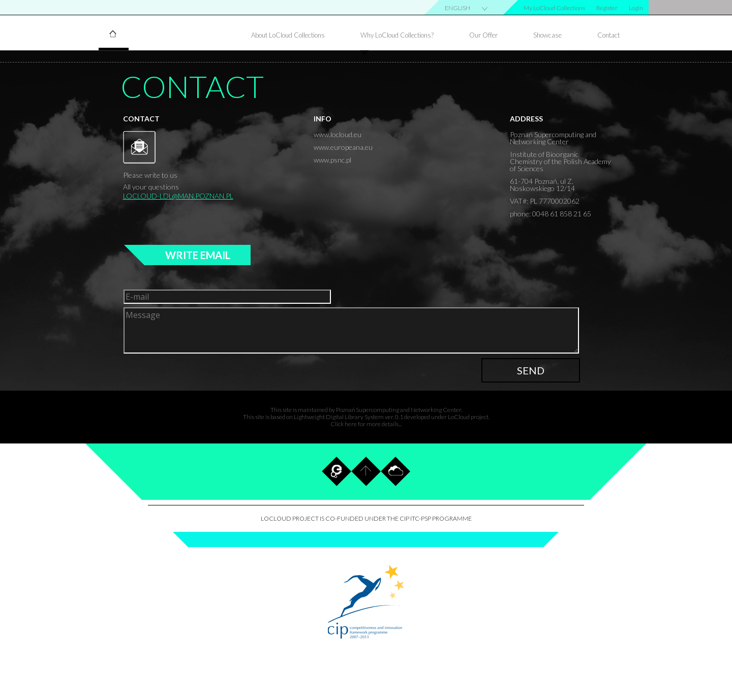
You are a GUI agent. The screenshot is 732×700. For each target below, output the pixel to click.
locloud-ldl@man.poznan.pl (178, 196)
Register (607, 8)
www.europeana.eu (343, 147)
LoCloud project (468, 417)
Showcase (547, 35)
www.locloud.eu (338, 134)
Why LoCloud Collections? (397, 35)
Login (636, 8)
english (457, 8)
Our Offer (483, 35)
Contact (608, 35)
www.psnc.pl (332, 160)
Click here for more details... (366, 424)
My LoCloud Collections (554, 8)
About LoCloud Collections (288, 35)
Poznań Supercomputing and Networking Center (399, 410)
